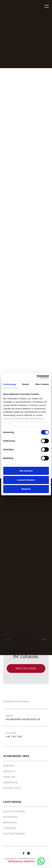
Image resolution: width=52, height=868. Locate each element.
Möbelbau (10, 823)
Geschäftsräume (14, 834)
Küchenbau (11, 817)
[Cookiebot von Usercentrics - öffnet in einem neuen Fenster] (37, 377)
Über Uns (9, 777)
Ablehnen (26, 489)
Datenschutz (12, 788)
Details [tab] (26, 384)
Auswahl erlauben (26, 480)
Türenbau (10, 828)
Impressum (10, 782)
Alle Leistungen (14, 811)
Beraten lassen (26, 668)
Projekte (9, 771)
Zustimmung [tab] (9, 384)
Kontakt (9, 766)
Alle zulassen (26, 471)
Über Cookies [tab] (42, 384)
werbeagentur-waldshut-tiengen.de (27, 861)
